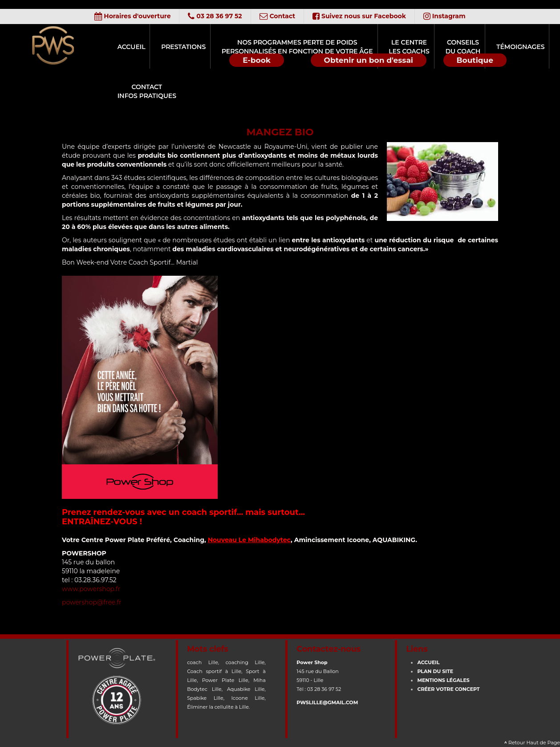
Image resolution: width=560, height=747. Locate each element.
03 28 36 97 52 (214, 16)
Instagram (446, 16)
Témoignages (479, 47)
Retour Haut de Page (532, 743)
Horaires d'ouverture (131, 16)
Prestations (170, 47)
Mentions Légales (443, 680)
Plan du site (435, 671)
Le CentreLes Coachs (381, 47)
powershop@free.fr (92, 602)
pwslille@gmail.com (327, 702)
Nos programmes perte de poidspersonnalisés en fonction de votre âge (276, 47)
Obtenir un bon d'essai (369, 60)
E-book (257, 60)
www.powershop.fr (91, 589)
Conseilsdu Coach (428, 47)
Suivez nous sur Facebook (360, 16)
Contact (278, 16)
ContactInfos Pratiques (140, 91)
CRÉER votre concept (448, 689)
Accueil (125, 47)
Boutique (475, 60)
